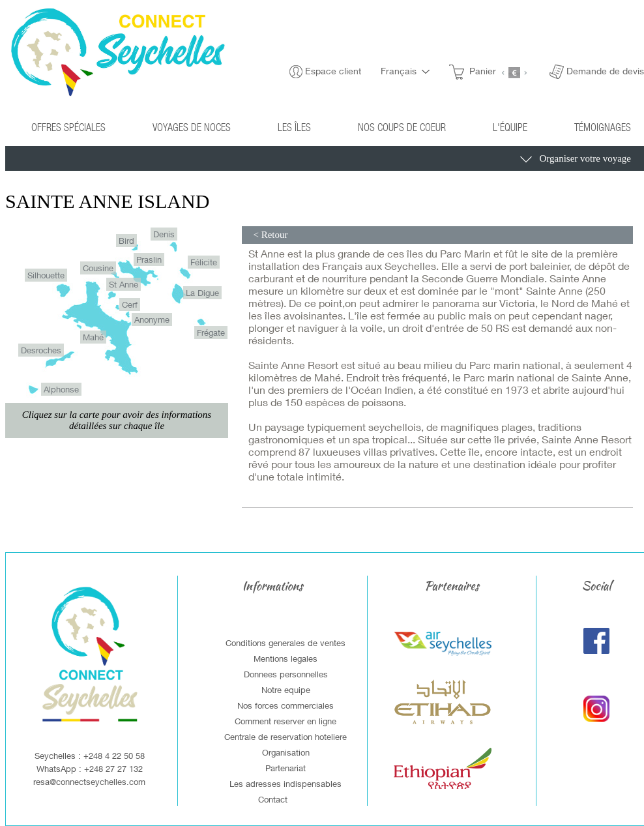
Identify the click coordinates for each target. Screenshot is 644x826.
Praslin (149, 259)
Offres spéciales (68, 127)
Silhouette (46, 275)
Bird (126, 241)
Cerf (130, 304)
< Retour (270, 235)
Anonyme (152, 319)
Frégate (211, 332)
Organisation (286, 752)
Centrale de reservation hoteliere (285, 737)
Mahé (93, 337)
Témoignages (603, 127)
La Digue (202, 293)
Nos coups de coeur (402, 127)
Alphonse (61, 389)
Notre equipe (286, 690)
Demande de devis (605, 71)
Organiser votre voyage (575, 160)
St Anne (124, 284)
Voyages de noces (192, 127)
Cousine (98, 268)
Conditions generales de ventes (285, 643)
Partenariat (285, 768)
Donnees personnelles (286, 674)
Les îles (294, 127)
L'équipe (510, 127)
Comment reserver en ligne (285, 721)
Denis (164, 234)
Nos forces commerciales (285, 705)
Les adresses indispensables (285, 784)
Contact (273, 799)
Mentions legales (285, 658)
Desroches (41, 350)
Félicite (204, 262)
